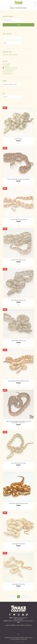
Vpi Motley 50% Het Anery (19, 463)
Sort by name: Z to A (8, 74)
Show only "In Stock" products (10, 55)
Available (13, 625)
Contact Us (28, 625)
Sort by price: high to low (9, 70)
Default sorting (6, 64)
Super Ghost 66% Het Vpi (18, 260)
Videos (22, 625)
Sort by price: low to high (11, 68)
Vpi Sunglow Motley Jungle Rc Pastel (19, 381)
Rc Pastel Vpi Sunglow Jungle (18, 219)
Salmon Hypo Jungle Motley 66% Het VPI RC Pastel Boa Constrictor (19, 422)
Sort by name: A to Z (8, 72)
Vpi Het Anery (19, 139)
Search (19, 25)
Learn (18, 625)
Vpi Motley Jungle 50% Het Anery (19, 503)
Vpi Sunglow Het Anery (18, 544)
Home (7, 625)
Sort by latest (6, 66)
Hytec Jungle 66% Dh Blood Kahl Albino (19, 179)
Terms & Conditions (15, 639)
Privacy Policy (24, 639)
